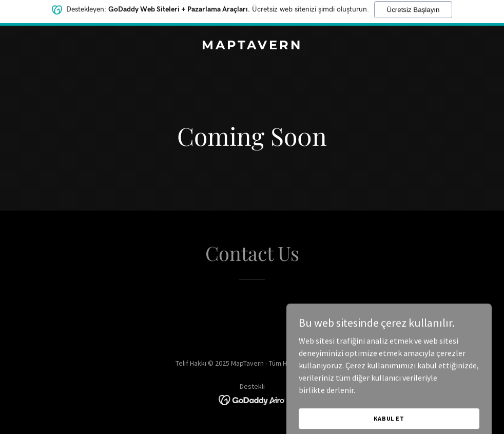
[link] (252, 46)
